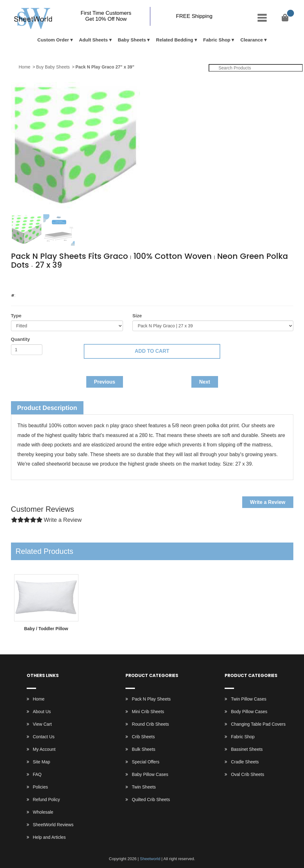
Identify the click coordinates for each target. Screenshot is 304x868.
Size (137, 316)
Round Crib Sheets (150, 724)
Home (25, 67)
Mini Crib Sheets (148, 712)
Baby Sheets (132, 40)
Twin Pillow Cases (249, 699)
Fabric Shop (217, 40)
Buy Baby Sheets (53, 67)
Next (205, 382)
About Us (42, 712)
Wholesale (43, 812)
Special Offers (146, 762)
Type (16, 316)
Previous (105, 382)
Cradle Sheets (245, 762)
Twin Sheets (144, 787)
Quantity (21, 339)
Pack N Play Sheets (151, 699)
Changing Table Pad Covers (258, 724)
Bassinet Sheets (247, 749)
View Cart (42, 724)
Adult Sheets (93, 40)
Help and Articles (49, 837)
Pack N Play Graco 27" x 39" (105, 67)
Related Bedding (174, 40)
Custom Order (53, 40)
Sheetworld (150, 859)
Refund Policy (46, 800)
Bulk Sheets (144, 749)
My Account (44, 749)
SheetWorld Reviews (53, 825)
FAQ (37, 774)
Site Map (42, 762)
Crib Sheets (143, 737)
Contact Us (44, 737)
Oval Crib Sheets (248, 774)
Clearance (252, 40)
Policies (40, 787)
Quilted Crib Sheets (151, 800)
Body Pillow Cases (249, 712)
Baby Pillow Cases (150, 774)
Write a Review (268, 502)
